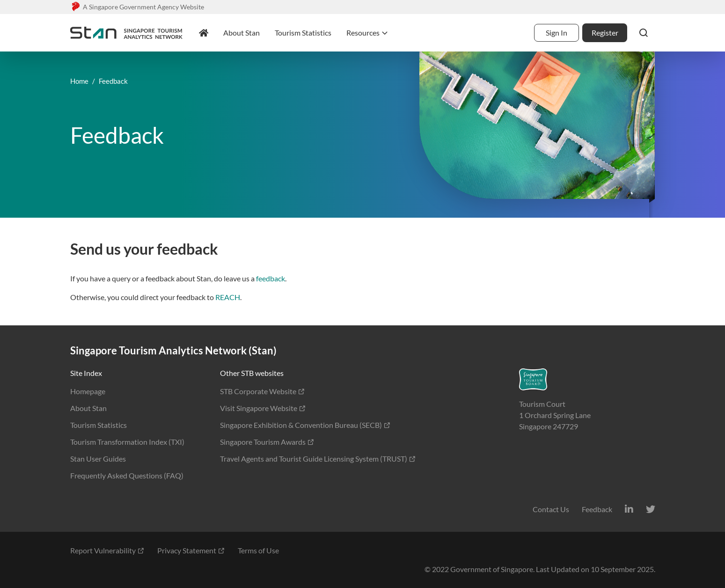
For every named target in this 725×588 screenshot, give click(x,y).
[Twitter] (651, 509)
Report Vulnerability (107, 550)
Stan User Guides (98, 459)
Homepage (88, 391)
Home (79, 81)
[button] (644, 33)
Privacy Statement (191, 550)
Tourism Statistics (99, 425)
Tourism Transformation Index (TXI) (127, 442)
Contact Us (551, 509)
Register (605, 33)
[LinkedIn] (629, 509)
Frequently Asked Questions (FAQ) (127, 475)
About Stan (88, 408)
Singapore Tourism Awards (267, 442)
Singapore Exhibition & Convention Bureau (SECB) (305, 425)
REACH (228, 297)
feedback (271, 278)
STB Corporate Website (263, 391)
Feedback (597, 509)
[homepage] (204, 33)
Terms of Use (258, 550)
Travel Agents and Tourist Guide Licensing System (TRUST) (318, 459)
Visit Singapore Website (263, 408)
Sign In (557, 33)
